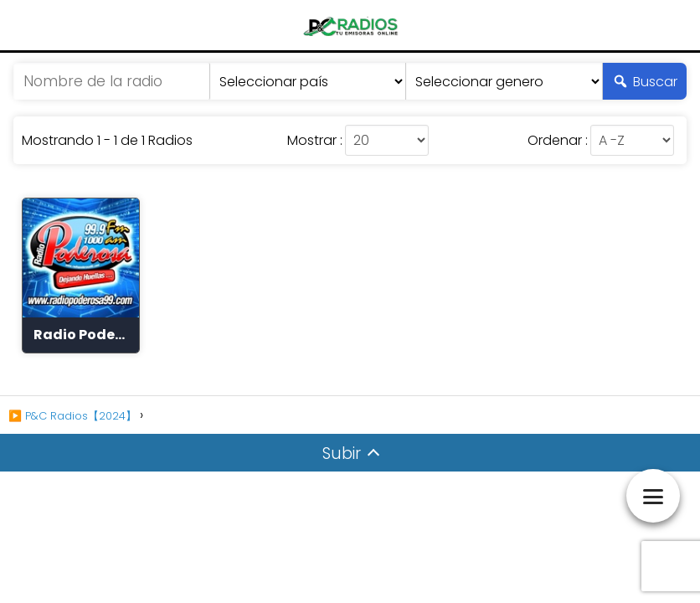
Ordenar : (558, 141)
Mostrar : (315, 141)
